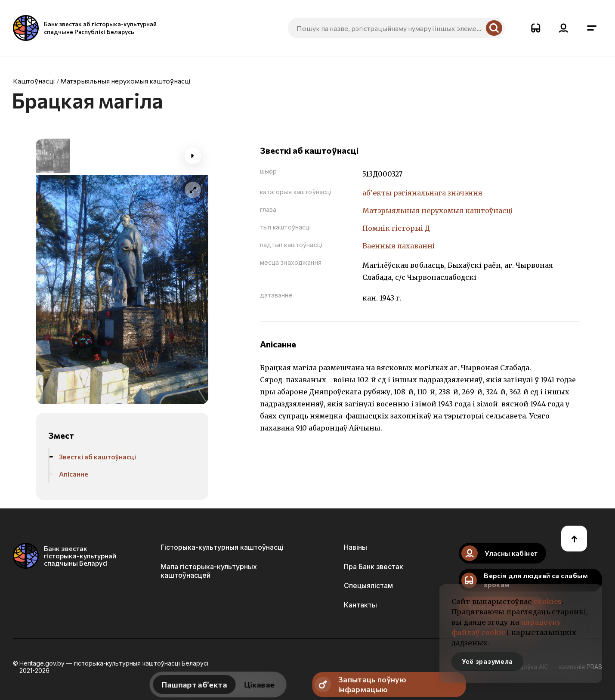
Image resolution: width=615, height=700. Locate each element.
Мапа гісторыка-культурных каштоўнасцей (209, 571)
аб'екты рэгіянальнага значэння (422, 193)
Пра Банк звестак (374, 567)
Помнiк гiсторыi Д (396, 228)
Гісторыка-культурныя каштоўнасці (222, 547)
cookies (548, 601)
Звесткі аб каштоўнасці (97, 457)
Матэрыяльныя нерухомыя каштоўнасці (125, 81)
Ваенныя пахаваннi (399, 246)
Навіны (355, 547)
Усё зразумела (487, 661)
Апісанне (74, 474)
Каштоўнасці (34, 81)
